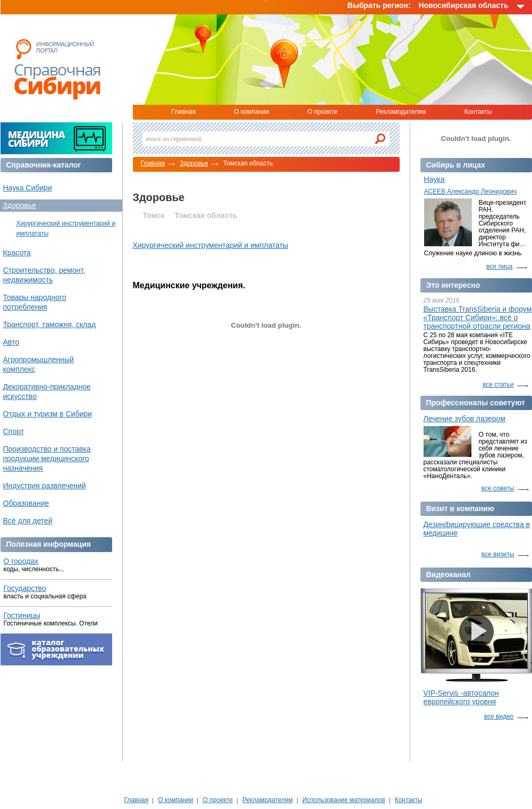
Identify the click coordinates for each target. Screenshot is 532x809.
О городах (21, 561)
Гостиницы (22, 615)
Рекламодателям (401, 112)
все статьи (498, 385)
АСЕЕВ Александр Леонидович (471, 191)
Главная (184, 112)
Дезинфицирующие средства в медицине (477, 529)
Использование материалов (344, 800)
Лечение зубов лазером (465, 419)
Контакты (478, 112)
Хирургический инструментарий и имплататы (211, 245)
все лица (500, 266)
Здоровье (194, 163)
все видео (499, 716)
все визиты (498, 554)
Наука (434, 179)
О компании (251, 112)
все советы (498, 488)
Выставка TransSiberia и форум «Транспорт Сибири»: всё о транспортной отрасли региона (478, 318)
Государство (25, 588)
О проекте (322, 112)
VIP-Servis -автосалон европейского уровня (461, 697)
